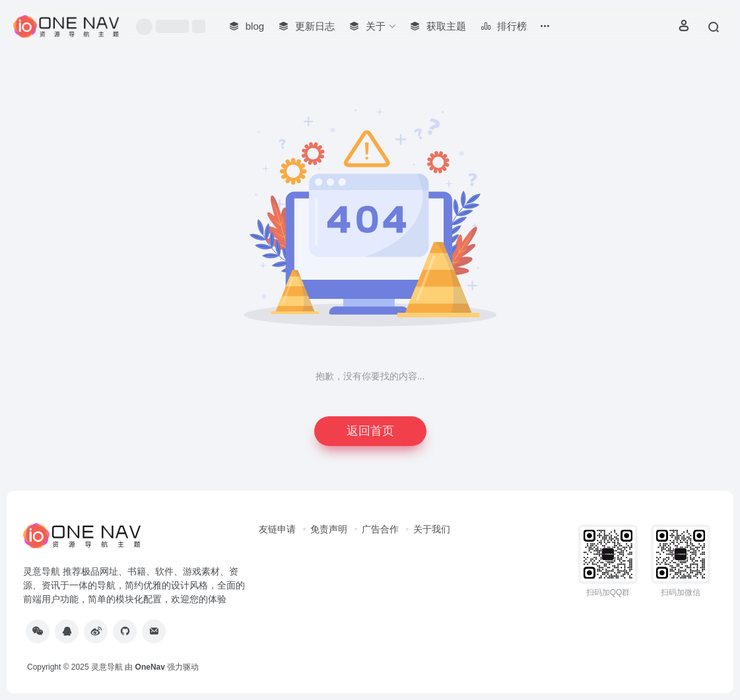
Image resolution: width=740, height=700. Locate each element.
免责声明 (329, 529)
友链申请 (277, 529)
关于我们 (432, 529)
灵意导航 (107, 667)
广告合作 (380, 529)
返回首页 (370, 431)
